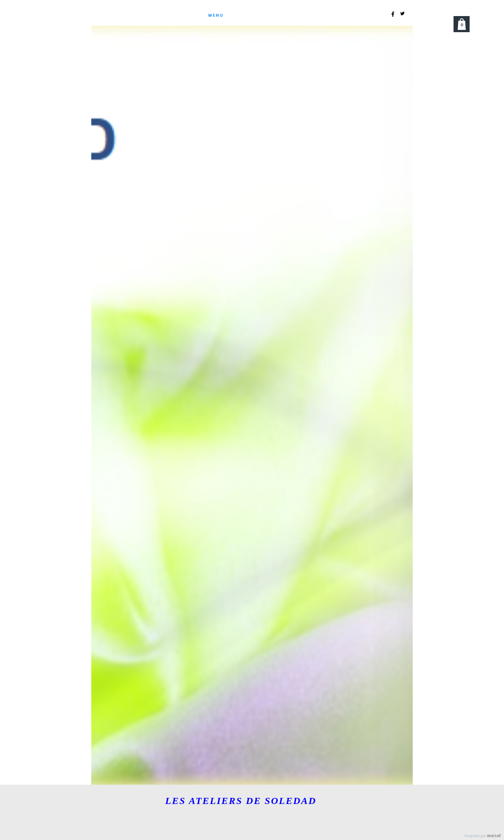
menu (216, 15)
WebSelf (494, 836)
